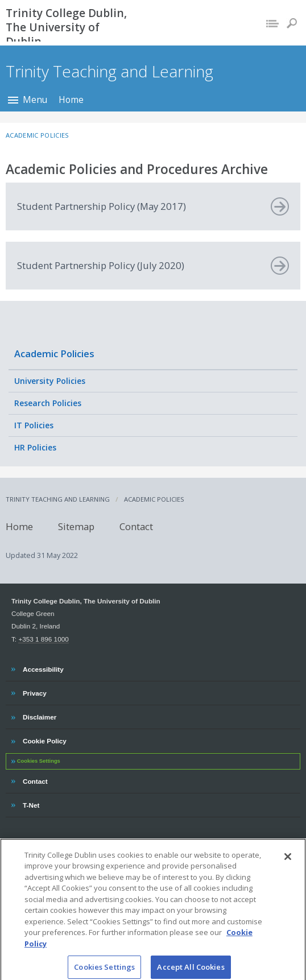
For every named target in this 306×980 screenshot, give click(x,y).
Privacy (34, 692)
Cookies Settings (39, 761)
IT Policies (34, 425)
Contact (136, 526)
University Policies (50, 381)
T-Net (32, 804)
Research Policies (48, 403)
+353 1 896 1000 (43, 639)
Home (71, 100)
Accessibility (43, 668)
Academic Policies (54, 353)
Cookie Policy (44, 739)
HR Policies (35, 447)
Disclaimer (39, 716)
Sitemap (76, 526)
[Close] (288, 866)
